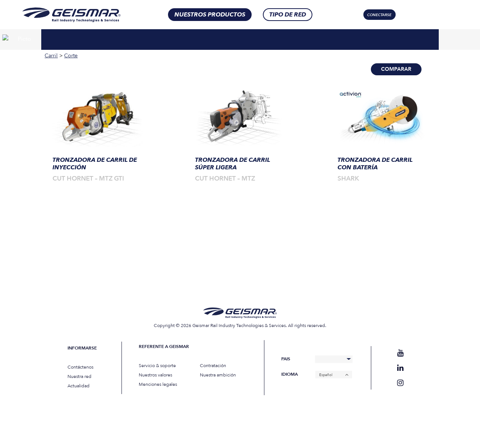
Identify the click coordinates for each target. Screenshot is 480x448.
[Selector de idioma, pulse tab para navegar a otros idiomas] (433, 15)
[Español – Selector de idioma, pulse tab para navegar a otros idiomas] (334, 375)
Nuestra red (79, 376)
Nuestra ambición (218, 375)
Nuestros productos (210, 15)
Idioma (289, 374)
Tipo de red (288, 15)
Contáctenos (80, 367)
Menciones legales (158, 384)
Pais (286, 359)
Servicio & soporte (157, 366)
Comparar (396, 69)
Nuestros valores (155, 375)
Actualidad (79, 386)
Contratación (213, 366)
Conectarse (379, 15)
